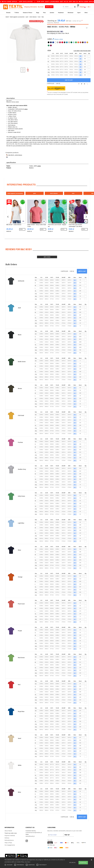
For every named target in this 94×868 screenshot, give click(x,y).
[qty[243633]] (89, 59)
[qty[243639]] (89, 56)
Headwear (61, 13)
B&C (49, 27)
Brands (8, 13)
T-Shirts (17, 13)
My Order (41, 7)
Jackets (52, 13)
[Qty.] (86, 280)
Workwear (71, 13)
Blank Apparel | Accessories (15, 193)
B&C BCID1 (9, 101)
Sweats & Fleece (28, 13)
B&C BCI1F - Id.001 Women (15, 155)
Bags (38, 13)
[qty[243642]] (89, 70)
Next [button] (7, 44)
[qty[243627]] (89, 64)
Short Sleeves (54, 193)
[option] (26, 43)
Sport (79, 13)
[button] (75, 7)
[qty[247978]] (89, 72)
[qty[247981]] (89, 75)
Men (73, 193)
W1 (62, 32)
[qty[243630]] (89, 62)
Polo (44, 13)
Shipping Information (31, 7)
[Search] (68, 7)
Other (86, 13)
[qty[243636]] (89, 67)
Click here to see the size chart (82, 51)
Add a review (47, 257)
